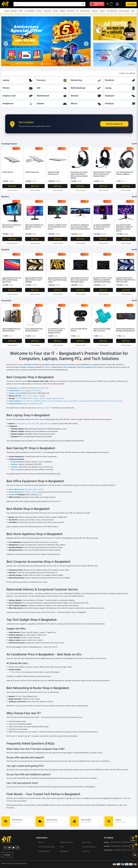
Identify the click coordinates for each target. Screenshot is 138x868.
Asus (22, 390)
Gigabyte (28, 390)
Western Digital (45, 398)
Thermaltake (58, 401)
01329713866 (125, 846)
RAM (18, 396)
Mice (23, 462)
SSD (17, 398)
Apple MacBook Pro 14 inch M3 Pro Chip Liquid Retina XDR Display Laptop (80, 280)
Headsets (14, 464)
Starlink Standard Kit (32, 172)
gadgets (47, 367)
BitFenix (30, 401)
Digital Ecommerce (44, 851)
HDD (21, 398)
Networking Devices (16, 492)
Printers (12, 489)
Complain (7, 855)
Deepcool (98, 401)
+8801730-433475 (115, 842)
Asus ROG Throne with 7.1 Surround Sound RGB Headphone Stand (56, 331)
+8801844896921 (115, 846)
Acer (65, 401)
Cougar (120, 401)
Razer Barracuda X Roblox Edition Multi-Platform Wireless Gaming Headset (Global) (79, 175)
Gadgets (62, 11)
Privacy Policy (86, 842)
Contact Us (86, 851)
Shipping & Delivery (67, 842)
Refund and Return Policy (47, 847)
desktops (31, 367)
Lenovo (24, 423)
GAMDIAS (37, 401)
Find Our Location (114, 124)
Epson (35, 489)
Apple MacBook (46, 423)
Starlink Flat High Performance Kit (54, 173)
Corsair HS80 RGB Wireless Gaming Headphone (34, 330)
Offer (62, 847)
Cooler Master (73, 401)
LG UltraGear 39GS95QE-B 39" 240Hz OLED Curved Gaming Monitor (102, 227)
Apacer (36, 398)
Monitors (14, 467)
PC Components (30, 11)
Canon (30, 489)
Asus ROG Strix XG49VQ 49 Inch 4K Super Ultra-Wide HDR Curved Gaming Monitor (80, 227)
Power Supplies (15, 401)
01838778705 (125, 850)
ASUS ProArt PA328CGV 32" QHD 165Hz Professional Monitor (34, 227)
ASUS (92, 401)
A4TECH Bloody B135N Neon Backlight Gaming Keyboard (125, 330)
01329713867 (116, 850)
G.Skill (29, 396)
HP (16, 423)
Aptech (44, 401)
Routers (28, 492)
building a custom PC (44, 408)
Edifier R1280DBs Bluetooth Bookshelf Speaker (11, 330)
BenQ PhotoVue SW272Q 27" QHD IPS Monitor (12, 226)
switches (35, 492)
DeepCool (34, 403)
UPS (133, 11)
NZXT (41, 403)
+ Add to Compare (12, 190)
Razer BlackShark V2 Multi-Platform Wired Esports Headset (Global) (102, 174)
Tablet (21, 11)
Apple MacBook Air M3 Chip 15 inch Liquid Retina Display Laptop (57, 280)
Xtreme (113, 401)
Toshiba (62, 398)
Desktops (14, 11)
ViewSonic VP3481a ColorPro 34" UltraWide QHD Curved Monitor (57, 227)
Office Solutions (85, 11)
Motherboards (14, 390)
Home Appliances (112, 11)
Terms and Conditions (89, 847)
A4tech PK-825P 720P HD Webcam (79, 330)
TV (77, 11)
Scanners (20, 489)
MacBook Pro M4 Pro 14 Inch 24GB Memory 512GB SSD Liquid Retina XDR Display (103, 280)
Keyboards (15, 462)
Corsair (24, 396)
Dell (19, 423)
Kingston (36, 396)
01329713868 (125, 842)
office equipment (70, 367)
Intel (19, 388)
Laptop (7, 11)
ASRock (39, 390)
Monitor (39, 11)
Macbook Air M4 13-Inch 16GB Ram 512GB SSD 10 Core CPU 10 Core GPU (126, 280)
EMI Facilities (64, 851)
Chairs (13, 469)
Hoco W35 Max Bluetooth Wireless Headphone (125, 173)
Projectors (13, 494)
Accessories (47, 11)
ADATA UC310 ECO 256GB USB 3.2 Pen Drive (102, 330)
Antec (24, 401)
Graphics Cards (14, 393)
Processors (13, 388)
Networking (71, 11)
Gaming (55, 11)
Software (95, 11)
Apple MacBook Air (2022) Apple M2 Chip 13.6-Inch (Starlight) (34, 280)
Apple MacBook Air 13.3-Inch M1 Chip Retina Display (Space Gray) (12, 280)
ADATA (30, 398)
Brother (41, 489)
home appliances (87, 367)
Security (102, 11)
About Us (41, 842)
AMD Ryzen (38, 388)
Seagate (55, 398)
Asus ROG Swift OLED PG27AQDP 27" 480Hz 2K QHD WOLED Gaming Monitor (124, 228)
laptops (23, 367)
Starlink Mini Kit (8, 172)
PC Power (106, 401)
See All (134, 144)
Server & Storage (124, 11)
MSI (34, 390)
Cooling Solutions (15, 403)
